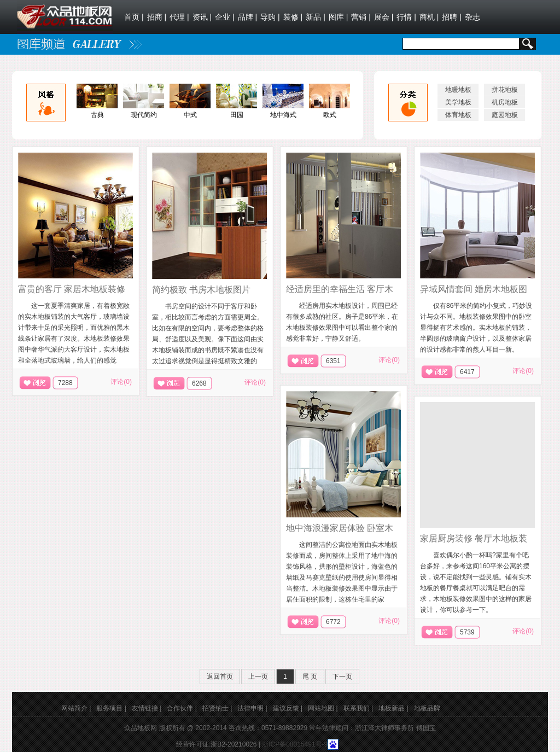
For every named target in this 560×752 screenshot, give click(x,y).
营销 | (361, 17)
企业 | (225, 17)
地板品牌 (427, 708)
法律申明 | (252, 708)
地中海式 (283, 115)
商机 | (429, 17)
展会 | (384, 17)
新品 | (316, 17)
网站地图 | (323, 708)
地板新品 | (393, 708)
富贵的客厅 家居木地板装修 (72, 289)
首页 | (134, 17)
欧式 (330, 115)
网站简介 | (76, 708)
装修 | (293, 17)
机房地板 (505, 102)
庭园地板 (505, 115)
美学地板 (458, 102)
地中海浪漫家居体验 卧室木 (340, 528)
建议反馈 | (288, 708)
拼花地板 (505, 90)
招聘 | (452, 17)
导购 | (270, 17)
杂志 (474, 17)
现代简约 (144, 115)
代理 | (179, 17)
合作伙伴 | (182, 708)
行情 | (406, 17)
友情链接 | (147, 708)
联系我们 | (358, 708)
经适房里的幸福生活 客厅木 (340, 289)
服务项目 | (111, 708)
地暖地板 (458, 90)
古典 (97, 115)
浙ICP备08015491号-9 (295, 744)
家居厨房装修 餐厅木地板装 (474, 538)
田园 (237, 115)
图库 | (339, 17)
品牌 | (248, 17)
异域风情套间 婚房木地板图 (474, 289)
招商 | (157, 17)
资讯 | (202, 17)
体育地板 (458, 115)
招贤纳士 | (217, 708)
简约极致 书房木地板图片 (201, 290)
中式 (190, 115)
